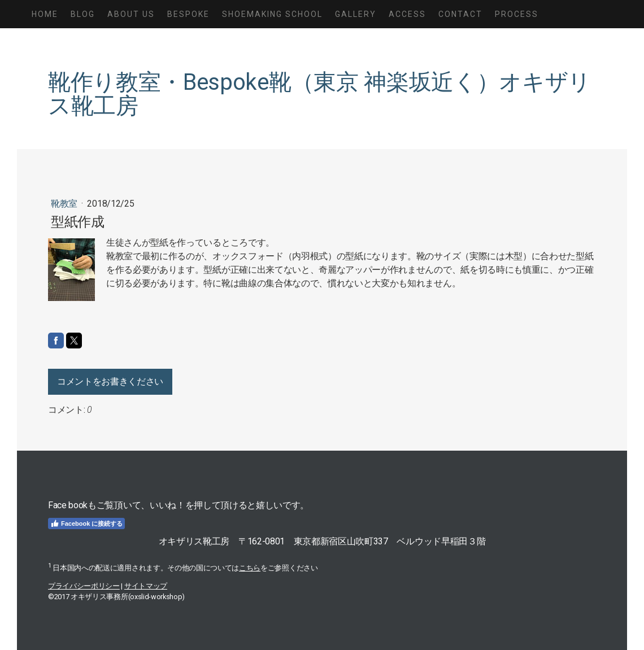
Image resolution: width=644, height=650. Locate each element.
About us (131, 14)
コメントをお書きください (110, 381)
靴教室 (65, 204)
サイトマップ (146, 586)
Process (517, 14)
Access (407, 14)
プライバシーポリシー (84, 586)
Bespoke (188, 14)
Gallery (356, 14)
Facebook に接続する (86, 524)
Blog (83, 14)
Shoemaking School (272, 14)
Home (45, 14)
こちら (250, 568)
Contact (460, 14)
